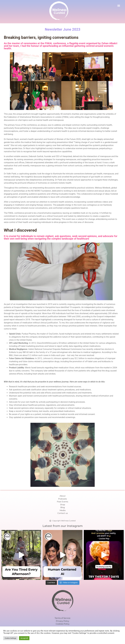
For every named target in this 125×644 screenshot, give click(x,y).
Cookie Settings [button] (10, 638)
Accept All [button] (24, 638)
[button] (119, 6)
